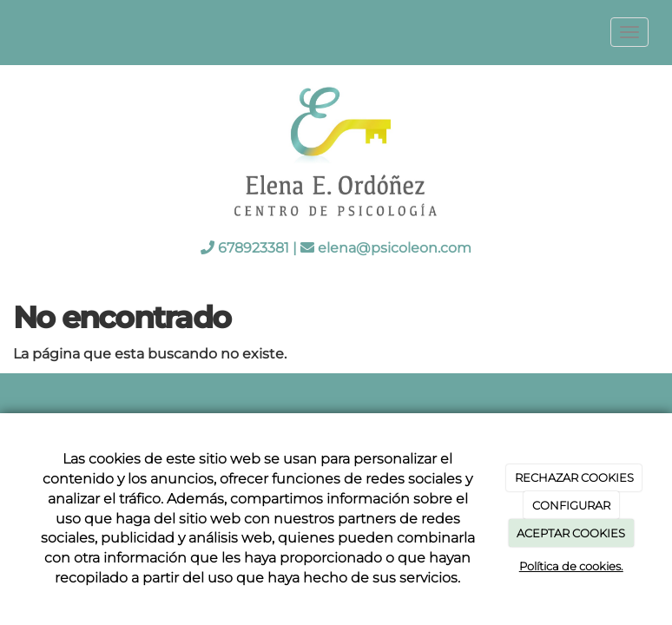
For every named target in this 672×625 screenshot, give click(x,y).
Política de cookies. (571, 566)
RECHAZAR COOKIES (574, 477)
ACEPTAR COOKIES (571, 533)
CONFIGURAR (571, 505)
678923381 (254, 248)
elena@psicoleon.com (395, 248)
